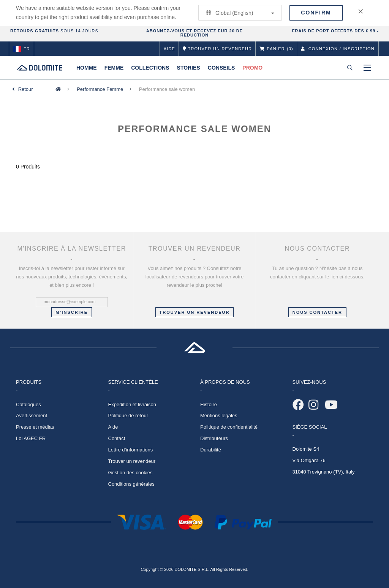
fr (21, 49)
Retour (26, 89)
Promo (252, 68)
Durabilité (211, 450)
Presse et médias (35, 427)
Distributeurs (214, 438)
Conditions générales (131, 484)
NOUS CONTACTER (317, 312)
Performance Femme (100, 89)
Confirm (316, 13)
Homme (87, 68)
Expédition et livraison (132, 404)
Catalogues (28, 404)
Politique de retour (128, 416)
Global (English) (239, 13)
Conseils (221, 68)
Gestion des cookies (130, 473)
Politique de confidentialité (229, 427)
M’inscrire (72, 312)
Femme (114, 68)
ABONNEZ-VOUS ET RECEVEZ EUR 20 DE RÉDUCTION (194, 33)
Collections (150, 68)
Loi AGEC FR (31, 438)
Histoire (209, 404)
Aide (169, 49)
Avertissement (32, 416)
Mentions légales (219, 416)
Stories (189, 68)
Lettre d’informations (131, 450)
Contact (117, 438)
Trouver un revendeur (195, 312)
